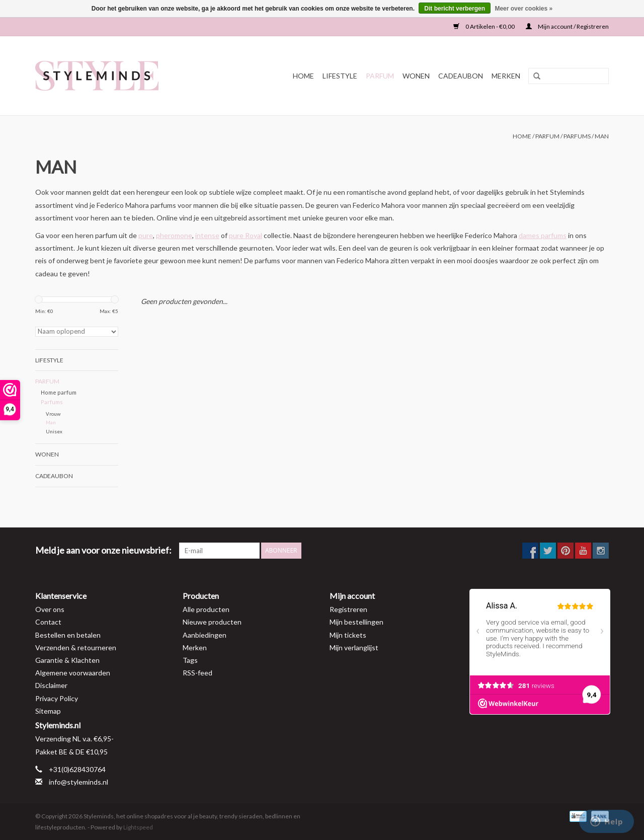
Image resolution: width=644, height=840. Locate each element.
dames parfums (543, 235)
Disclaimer (51, 685)
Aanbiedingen (205, 635)
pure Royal (246, 235)
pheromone (174, 235)
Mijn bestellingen (356, 622)
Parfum (380, 76)
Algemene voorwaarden (73, 673)
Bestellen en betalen (68, 635)
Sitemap (48, 711)
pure (146, 235)
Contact (48, 622)
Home (303, 76)
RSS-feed (197, 673)
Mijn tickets (348, 635)
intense (207, 235)
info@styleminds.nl (78, 782)
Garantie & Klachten (67, 660)
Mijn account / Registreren (567, 26)
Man (602, 136)
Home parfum (59, 392)
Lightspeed (138, 827)
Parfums (577, 136)
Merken (506, 76)
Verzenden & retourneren (76, 647)
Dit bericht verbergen (455, 9)
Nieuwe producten (212, 622)
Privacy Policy (57, 698)
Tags (190, 660)
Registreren (348, 609)
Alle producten (206, 609)
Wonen (416, 76)
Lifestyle (340, 76)
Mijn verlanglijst (354, 647)
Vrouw (53, 414)
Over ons (50, 609)
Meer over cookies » (524, 9)
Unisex (54, 431)
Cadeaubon (461, 76)
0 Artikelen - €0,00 (485, 26)
